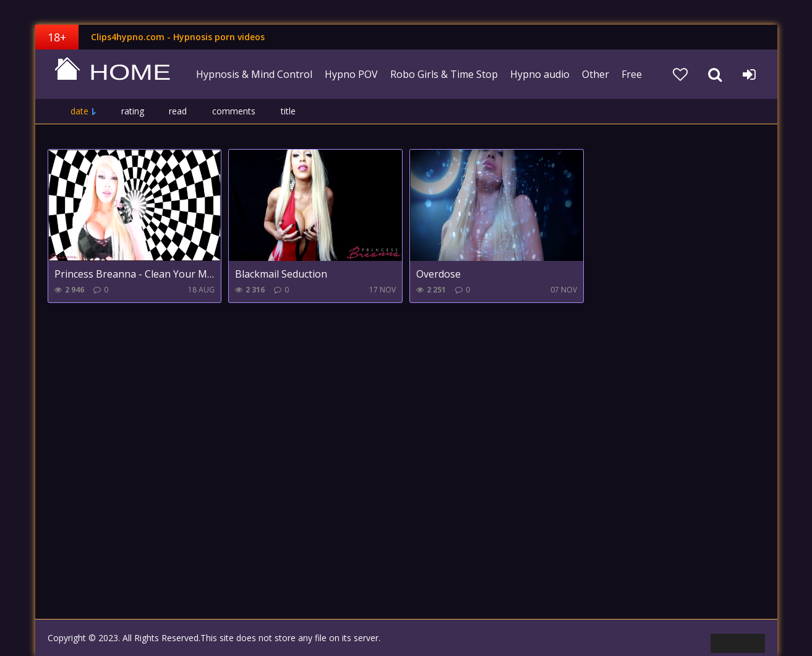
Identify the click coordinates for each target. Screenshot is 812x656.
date (79, 111)
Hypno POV (351, 74)
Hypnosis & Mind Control (254, 74)
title (288, 111)
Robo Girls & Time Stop (444, 74)
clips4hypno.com (113, 74)
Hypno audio (540, 74)
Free (632, 74)
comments (234, 111)
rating (133, 111)
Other (596, 74)
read (178, 111)
